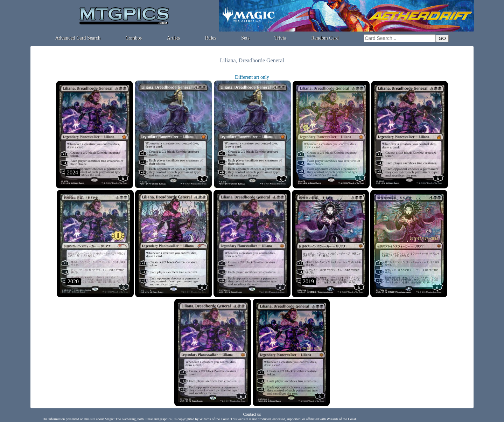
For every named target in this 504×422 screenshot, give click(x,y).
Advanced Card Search (78, 38)
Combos (134, 38)
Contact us (252, 414)
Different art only (252, 77)
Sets (245, 38)
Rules (211, 38)
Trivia (280, 38)
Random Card (325, 38)
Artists (173, 38)
